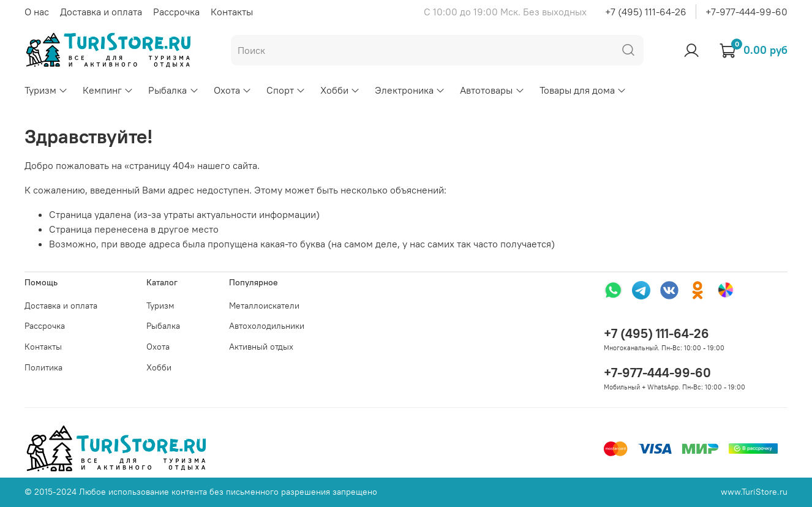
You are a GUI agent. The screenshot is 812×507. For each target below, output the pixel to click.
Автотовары (492, 90)
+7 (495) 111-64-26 (646, 12)
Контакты (232, 12)
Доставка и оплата (101, 12)
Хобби (340, 90)
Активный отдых (261, 347)
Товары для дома (583, 90)
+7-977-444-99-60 (746, 12)
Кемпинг (108, 90)
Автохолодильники (267, 326)
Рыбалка (173, 90)
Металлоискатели (264, 306)
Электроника (410, 90)
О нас (37, 12)
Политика (43, 367)
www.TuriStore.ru (754, 492)
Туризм (46, 90)
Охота (233, 90)
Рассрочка (176, 12)
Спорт (286, 90)
